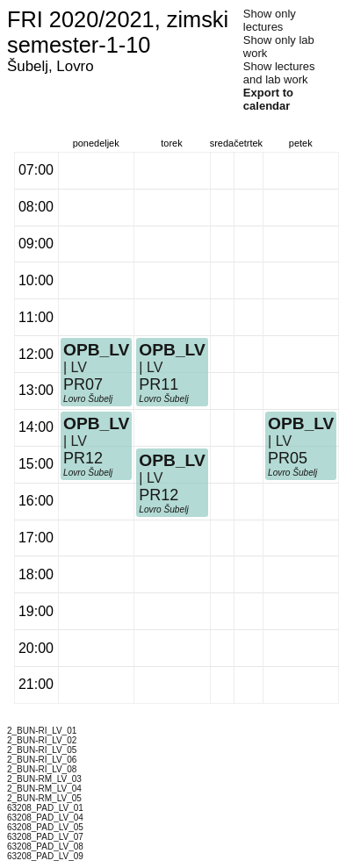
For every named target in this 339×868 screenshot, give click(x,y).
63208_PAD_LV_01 (45, 808)
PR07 (83, 384)
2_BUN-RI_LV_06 (42, 760)
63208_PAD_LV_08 (45, 846)
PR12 (83, 458)
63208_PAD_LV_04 (45, 818)
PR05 (288, 458)
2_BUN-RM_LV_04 (44, 789)
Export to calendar (268, 99)
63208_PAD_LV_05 (45, 827)
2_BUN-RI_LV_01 (42, 731)
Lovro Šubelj (88, 473)
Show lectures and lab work (279, 73)
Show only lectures (270, 20)
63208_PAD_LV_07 (45, 837)
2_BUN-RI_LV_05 (42, 750)
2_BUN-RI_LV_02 (42, 740)
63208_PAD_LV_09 (45, 856)
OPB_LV (96, 423)
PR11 (159, 384)
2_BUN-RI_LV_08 (42, 769)
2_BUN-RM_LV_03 (44, 779)
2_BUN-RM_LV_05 (44, 798)
